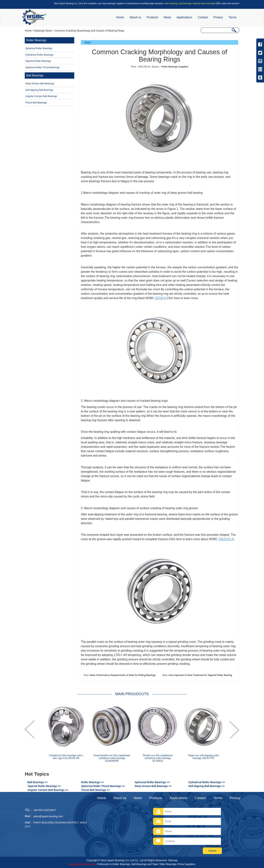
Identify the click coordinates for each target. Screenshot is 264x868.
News (167, 17)
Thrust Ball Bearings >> (96, 790)
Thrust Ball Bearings (36, 103)
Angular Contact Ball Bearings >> (48, 790)
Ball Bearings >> (38, 782)
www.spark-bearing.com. (82, 864)
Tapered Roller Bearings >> (44, 786)
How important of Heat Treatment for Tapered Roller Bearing (200, 675)
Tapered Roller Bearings (38, 61)
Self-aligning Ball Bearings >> (207, 786)
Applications (184, 17)
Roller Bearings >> (93, 782)
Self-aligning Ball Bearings (39, 90)
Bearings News (43, 31)
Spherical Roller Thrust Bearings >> (103, 786)
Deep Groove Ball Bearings (40, 83)
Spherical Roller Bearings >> (152, 782)
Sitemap (173, 860)
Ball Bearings (35, 75)
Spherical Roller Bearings (39, 48)
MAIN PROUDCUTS (132, 694)
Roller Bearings (36, 40)
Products (152, 17)
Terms (232, 17)
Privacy (218, 17)
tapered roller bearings (204, 3)
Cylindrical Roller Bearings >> (207, 782)
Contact (203, 17)
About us (135, 17)
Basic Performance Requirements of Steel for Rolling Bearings (122, 675)
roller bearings (171, 3)
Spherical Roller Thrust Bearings (42, 67)
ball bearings (185, 3)
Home (120, 17)
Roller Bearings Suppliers (175, 67)
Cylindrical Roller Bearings (39, 55)
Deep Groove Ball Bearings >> (153, 786)
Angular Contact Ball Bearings (41, 96)
